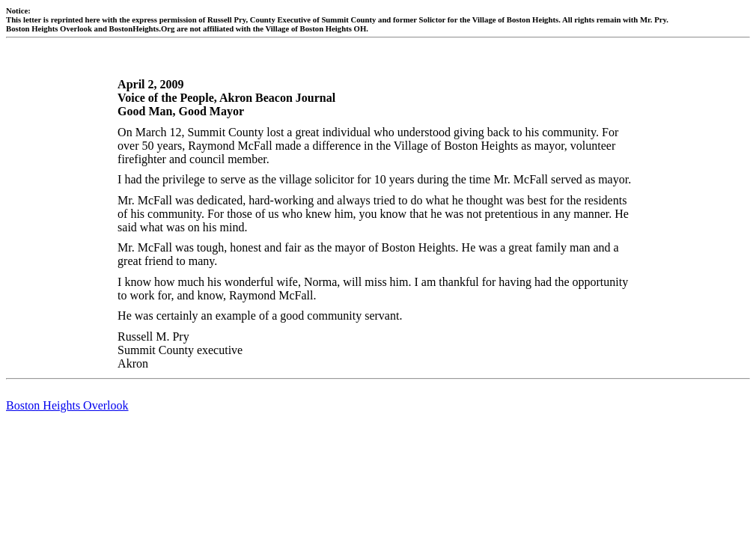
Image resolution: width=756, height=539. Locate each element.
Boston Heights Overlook (67, 405)
